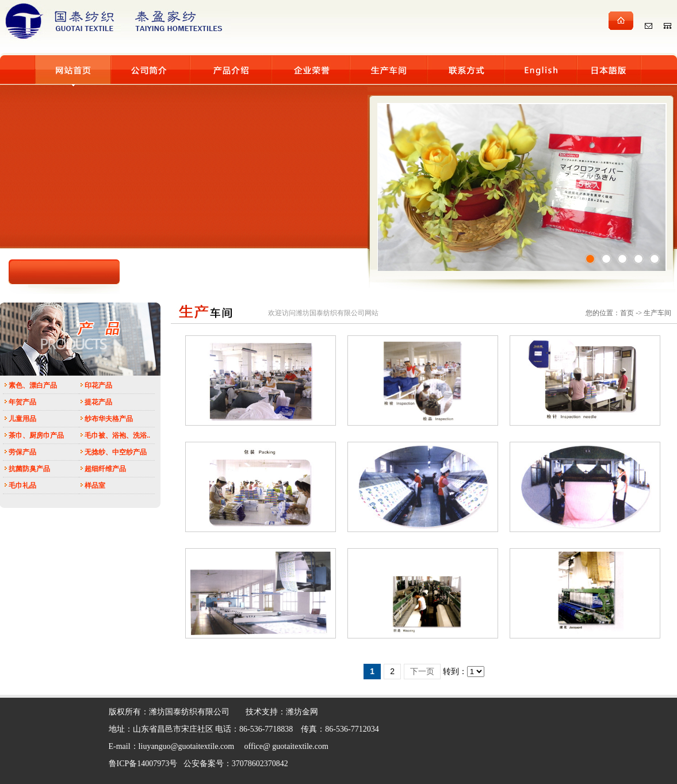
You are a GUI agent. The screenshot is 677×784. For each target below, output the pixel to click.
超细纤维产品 (105, 469)
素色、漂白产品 (33, 385)
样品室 (95, 485)
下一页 (422, 672)
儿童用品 (22, 419)
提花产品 (98, 402)
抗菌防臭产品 (29, 469)
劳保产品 (22, 452)
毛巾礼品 (22, 485)
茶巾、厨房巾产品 (36, 435)
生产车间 (657, 313)
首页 (627, 313)
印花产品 (98, 385)
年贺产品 (22, 402)
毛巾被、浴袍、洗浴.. (117, 435)
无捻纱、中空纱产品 (116, 452)
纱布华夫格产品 (109, 419)
